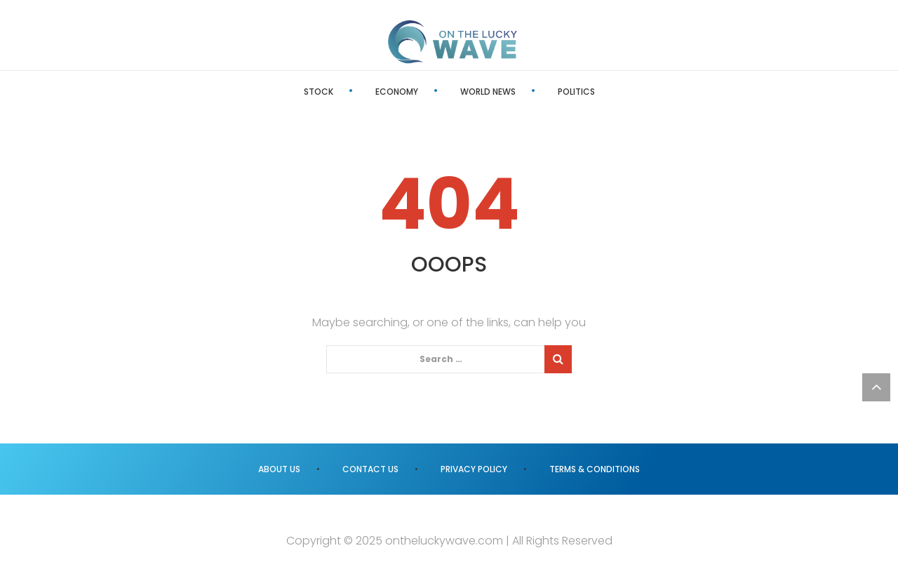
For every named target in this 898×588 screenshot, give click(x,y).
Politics (576, 92)
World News (488, 92)
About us (279, 469)
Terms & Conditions (595, 469)
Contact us (370, 469)
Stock (319, 92)
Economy (397, 92)
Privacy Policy (474, 469)
